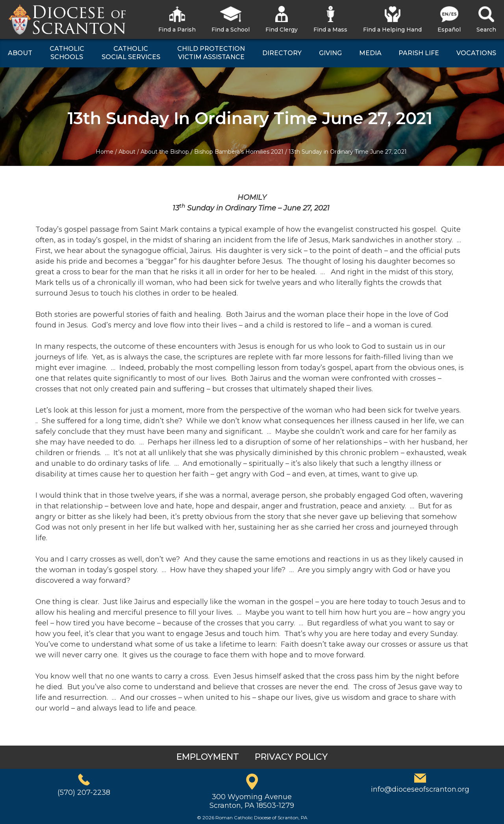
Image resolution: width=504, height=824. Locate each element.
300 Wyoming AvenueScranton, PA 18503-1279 (252, 801)
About (127, 152)
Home (105, 152)
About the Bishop (165, 152)
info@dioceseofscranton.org (420, 789)
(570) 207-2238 (84, 792)
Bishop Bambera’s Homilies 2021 (239, 152)
